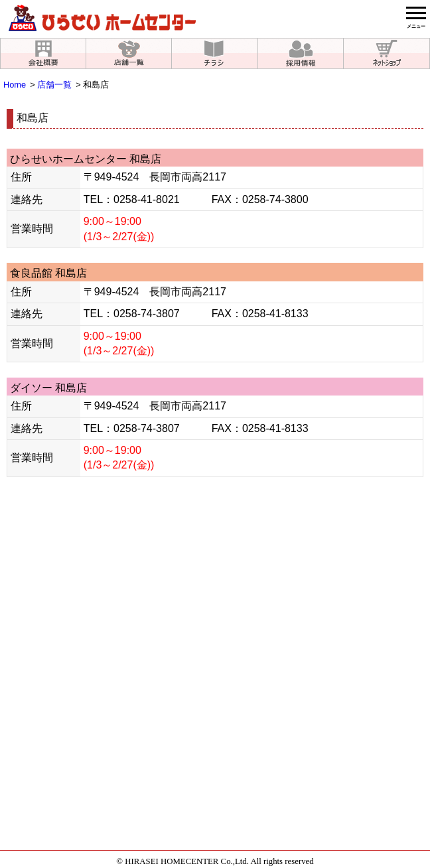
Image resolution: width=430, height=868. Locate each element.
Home (15, 85)
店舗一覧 (54, 85)
